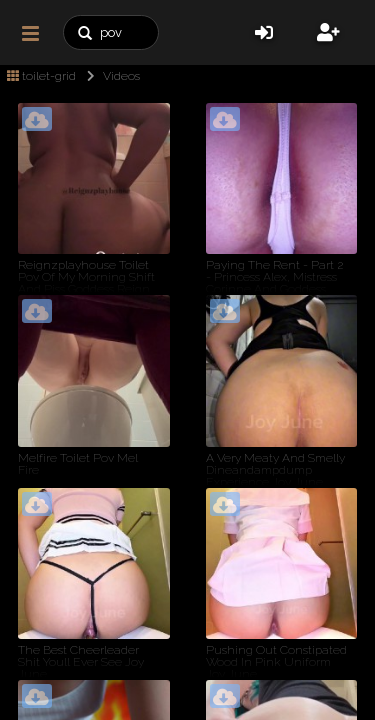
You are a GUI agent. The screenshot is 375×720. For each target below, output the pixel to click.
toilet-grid (41, 76)
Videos (109, 76)
